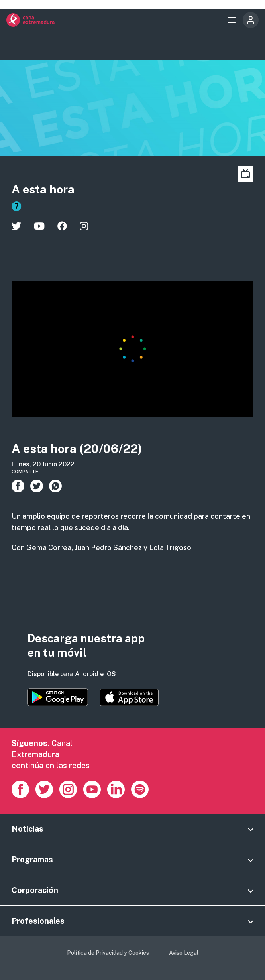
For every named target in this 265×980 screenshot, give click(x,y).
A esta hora (43, 189)
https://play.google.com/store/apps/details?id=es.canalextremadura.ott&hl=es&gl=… (58, 697)
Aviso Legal (184, 953)
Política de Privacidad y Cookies (108, 953)
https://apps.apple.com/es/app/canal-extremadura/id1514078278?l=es (129, 697)
